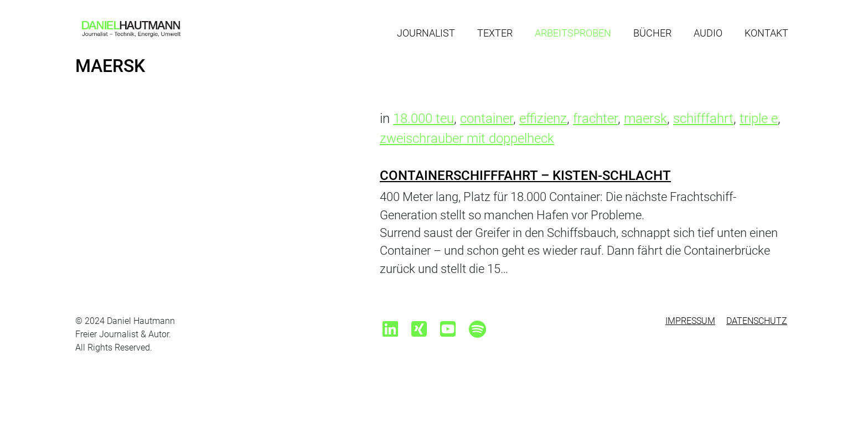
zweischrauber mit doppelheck (467, 138)
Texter (495, 33)
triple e (759, 119)
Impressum (690, 321)
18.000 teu (423, 119)
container (487, 119)
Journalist (426, 33)
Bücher (652, 33)
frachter (595, 119)
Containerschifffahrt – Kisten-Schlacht (525, 176)
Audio (708, 33)
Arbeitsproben (573, 33)
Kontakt (766, 33)
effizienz (543, 119)
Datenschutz (757, 321)
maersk (645, 119)
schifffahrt (703, 119)
